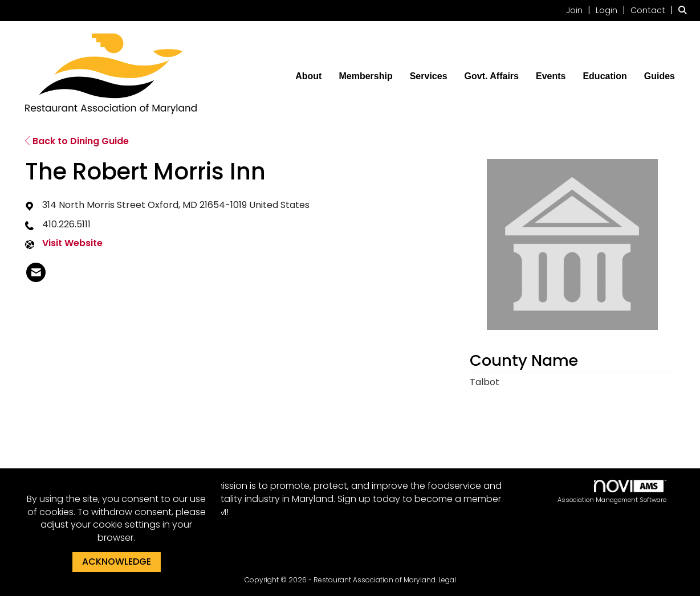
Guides (660, 76)
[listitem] (580, 10)
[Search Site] (685, 10)
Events (551, 76)
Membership (365, 76)
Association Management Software (612, 492)
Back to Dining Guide (77, 141)
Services (429, 76)
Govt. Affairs (492, 76)
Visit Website (72, 243)
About (308, 76)
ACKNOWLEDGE (117, 562)
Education (605, 76)
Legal (447, 580)
